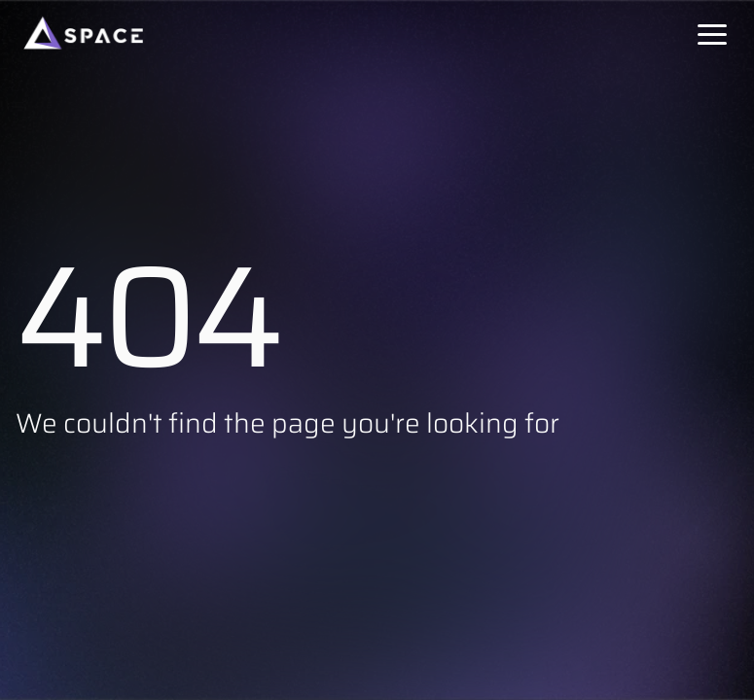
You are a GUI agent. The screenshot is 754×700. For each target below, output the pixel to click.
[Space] (83, 34)
